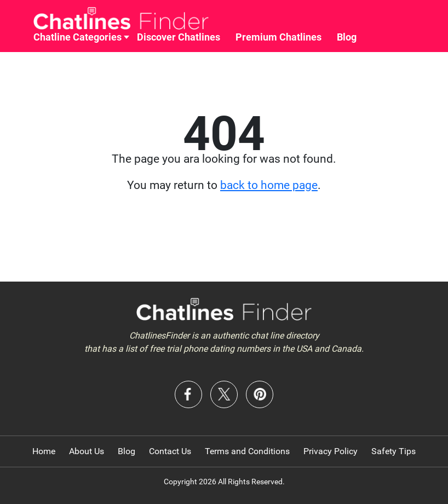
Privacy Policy (331, 451)
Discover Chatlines (179, 37)
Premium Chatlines (278, 37)
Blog (347, 37)
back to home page (269, 185)
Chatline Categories (77, 37)
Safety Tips (394, 451)
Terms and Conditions (247, 451)
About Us (87, 451)
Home (44, 451)
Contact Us (170, 451)
